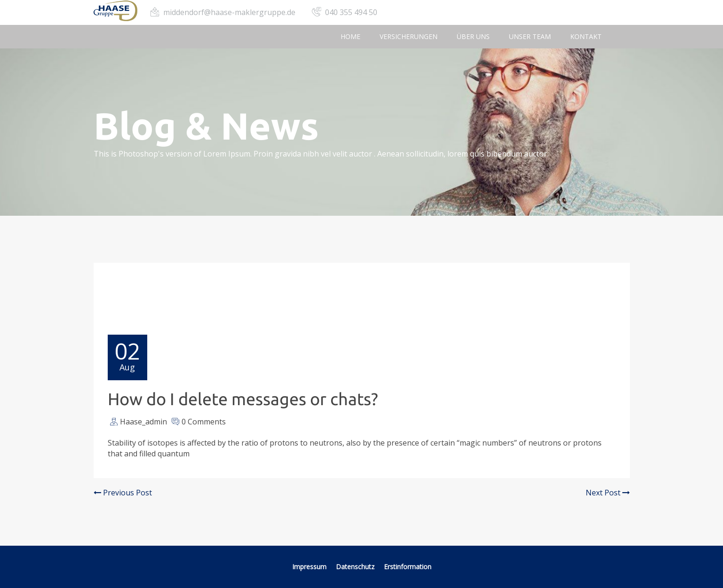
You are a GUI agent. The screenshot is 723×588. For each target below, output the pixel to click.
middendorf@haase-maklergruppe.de (229, 12)
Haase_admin (143, 422)
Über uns (473, 36)
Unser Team (530, 36)
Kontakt (586, 36)
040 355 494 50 (351, 12)
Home (350, 36)
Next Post (608, 493)
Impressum (309, 567)
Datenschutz (356, 567)
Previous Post (123, 493)
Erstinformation (408, 567)
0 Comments (204, 422)
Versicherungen (409, 36)
